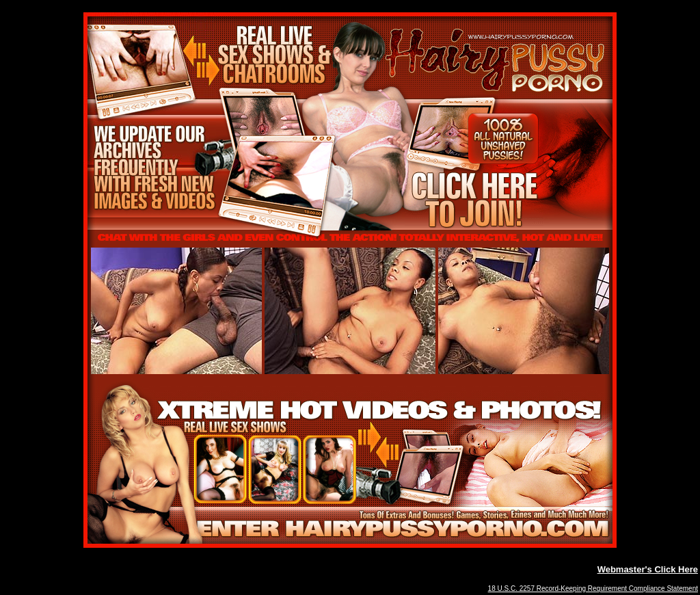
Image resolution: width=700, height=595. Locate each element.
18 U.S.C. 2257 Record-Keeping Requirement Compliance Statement (593, 589)
